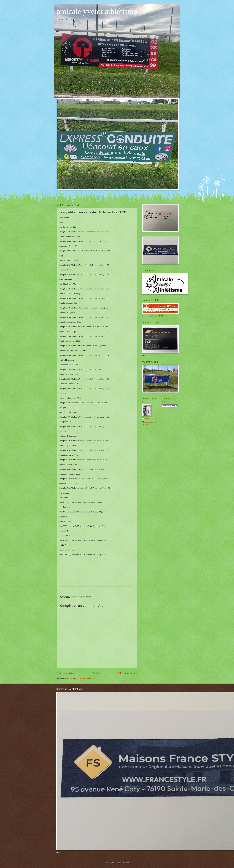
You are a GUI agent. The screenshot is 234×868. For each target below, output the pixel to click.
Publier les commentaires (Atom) (79, 678)
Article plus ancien (127, 673)
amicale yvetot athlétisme (97, 11)
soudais (147, 418)
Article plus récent (66, 673)
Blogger (127, 863)
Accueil (96, 673)
